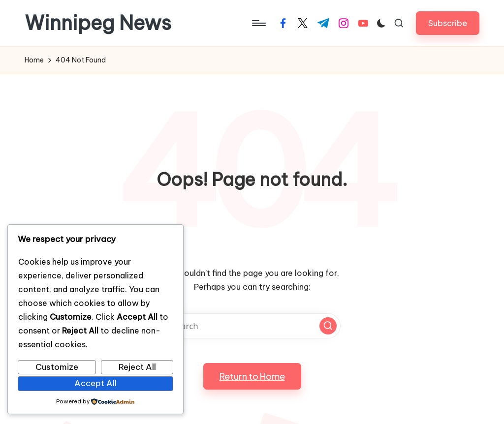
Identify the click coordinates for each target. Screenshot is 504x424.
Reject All (137, 367)
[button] (448, 23)
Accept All (95, 383)
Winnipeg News (98, 23)
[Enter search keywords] (252, 326)
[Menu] (258, 23)
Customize (57, 367)
